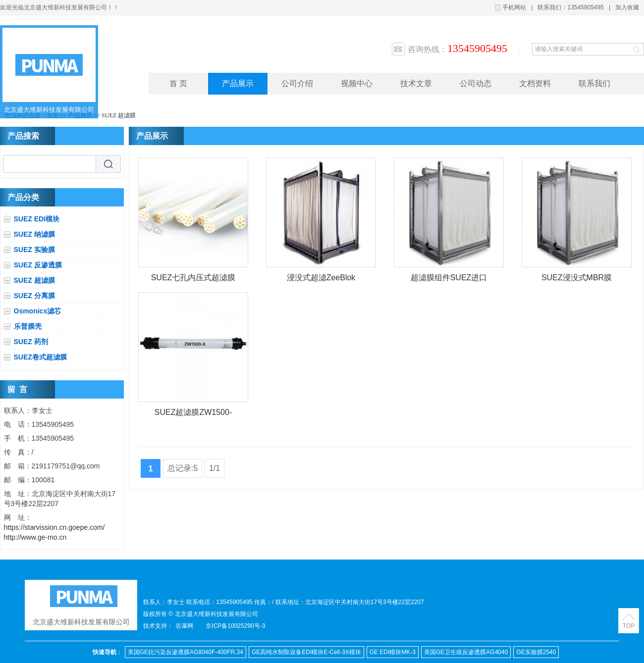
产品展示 (238, 83)
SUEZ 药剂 (31, 342)
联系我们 (594, 83)
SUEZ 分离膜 (34, 296)
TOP (629, 626)
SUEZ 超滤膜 (119, 115)
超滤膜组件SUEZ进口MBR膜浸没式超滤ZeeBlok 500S (449, 280)
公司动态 (476, 83)
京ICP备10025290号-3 (235, 626)
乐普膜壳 (28, 326)
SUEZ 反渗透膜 (38, 265)
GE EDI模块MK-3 (393, 652)
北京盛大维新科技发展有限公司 (49, 110)
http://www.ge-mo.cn (35, 537)
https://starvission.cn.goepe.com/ (54, 527)
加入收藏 (627, 7)
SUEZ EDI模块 (37, 219)
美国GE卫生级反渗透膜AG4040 (466, 652)
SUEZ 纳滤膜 (34, 234)
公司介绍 (297, 83)
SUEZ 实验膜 (34, 250)
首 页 (178, 83)
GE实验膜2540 (536, 652)
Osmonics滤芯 (38, 311)
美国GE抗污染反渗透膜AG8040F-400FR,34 (186, 652)
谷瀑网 (184, 626)
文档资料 (535, 83)
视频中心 (357, 83)
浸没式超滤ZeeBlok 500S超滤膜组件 (321, 280)
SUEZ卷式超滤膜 (40, 357)
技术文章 (416, 83)
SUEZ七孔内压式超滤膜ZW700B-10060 (193, 280)
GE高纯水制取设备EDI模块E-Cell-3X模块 (306, 652)
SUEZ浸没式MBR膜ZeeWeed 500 (577, 280)
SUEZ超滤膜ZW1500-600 (193, 414)
